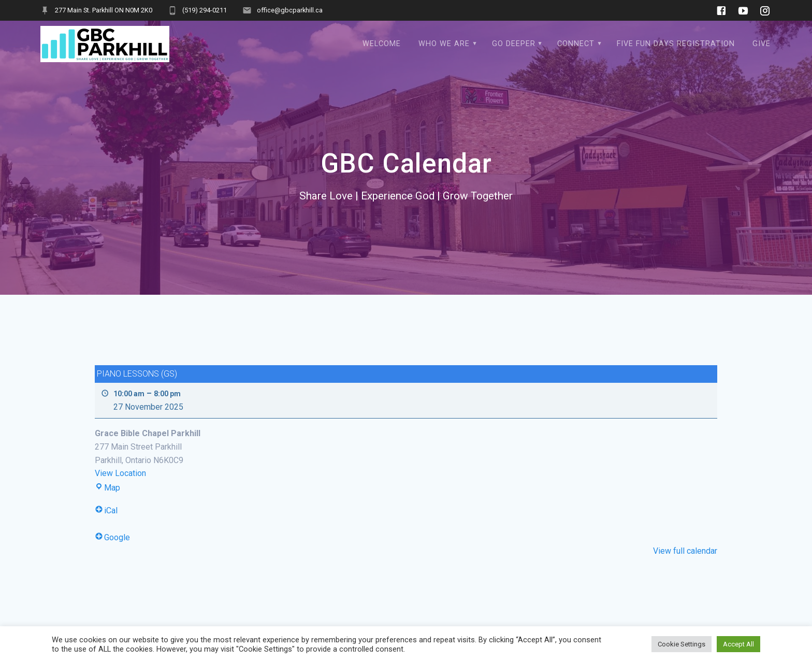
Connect (576, 44)
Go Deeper (514, 44)
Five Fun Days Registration (676, 44)
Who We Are (444, 44)
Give (762, 44)
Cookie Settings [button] (682, 644)
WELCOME (382, 44)
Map (107, 488)
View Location (120, 473)
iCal (106, 510)
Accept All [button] (738, 644)
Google (112, 537)
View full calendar (685, 551)
